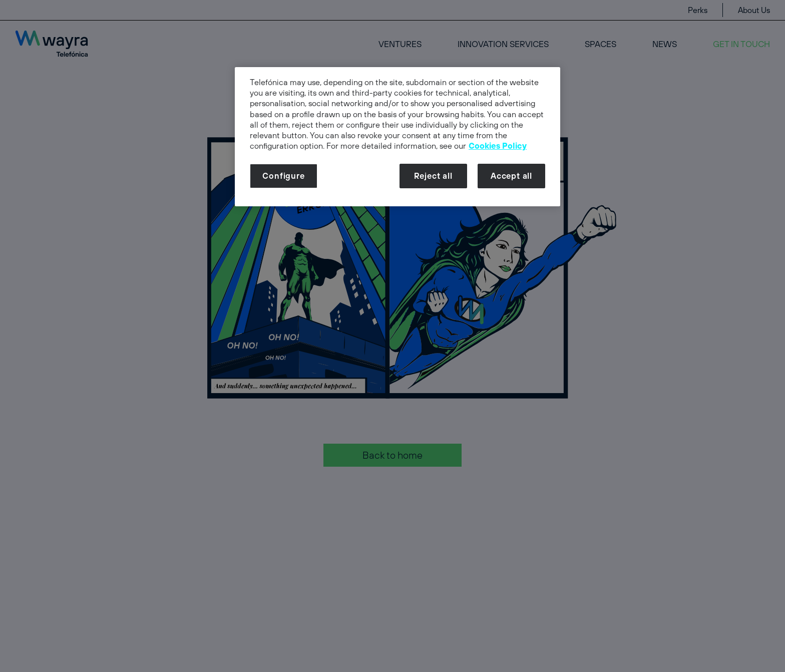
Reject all (433, 176)
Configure (283, 176)
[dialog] (398, 137)
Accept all (511, 176)
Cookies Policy (498, 146)
